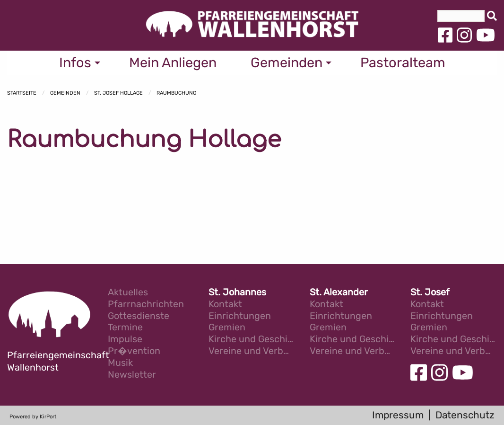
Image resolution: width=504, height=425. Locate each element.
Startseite (22, 93)
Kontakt (225, 305)
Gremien (227, 328)
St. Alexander (339, 293)
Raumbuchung (176, 93)
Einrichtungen (240, 316)
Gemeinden (65, 93)
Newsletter (132, 375)
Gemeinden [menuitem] (287, 62)
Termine (125, 328)
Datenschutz (465, 415)
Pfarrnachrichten (146, 305)
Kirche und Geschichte (252, 340)
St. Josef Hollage (118, 93)
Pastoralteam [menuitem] (403, 62)
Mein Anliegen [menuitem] (173, 62)
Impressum (398, 415)
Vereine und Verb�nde (252, 351)
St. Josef (430, 293)
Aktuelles (128, 293)
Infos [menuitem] (75, 62)
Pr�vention (134, 351)
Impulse (125, 340)
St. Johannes (237, 293)
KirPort (48, 417)
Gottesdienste (139, 316)
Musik (120, 363)
